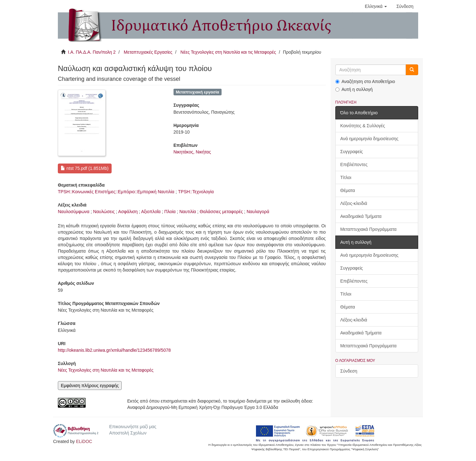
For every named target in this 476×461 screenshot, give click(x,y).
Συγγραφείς (352, 152)
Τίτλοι (346, 177)
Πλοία (170, 212)
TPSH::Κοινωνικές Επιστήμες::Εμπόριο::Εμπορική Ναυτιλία (116, 192)
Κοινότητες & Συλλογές (363, 126)
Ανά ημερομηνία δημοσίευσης (369, 139)
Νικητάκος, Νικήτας (192, 152)
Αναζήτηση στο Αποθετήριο (365, 81)
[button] (376, 6)
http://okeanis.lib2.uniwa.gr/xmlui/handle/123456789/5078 (114, 350)
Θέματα (348, 190)
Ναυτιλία (188, 212)
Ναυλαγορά (258, 212)
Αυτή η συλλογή (354, 89)
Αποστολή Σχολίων (128, 433)
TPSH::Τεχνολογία (196, 192)
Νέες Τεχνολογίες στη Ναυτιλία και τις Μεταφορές (228, 52)
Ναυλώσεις (104, 212)
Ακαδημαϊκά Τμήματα (361, 216)
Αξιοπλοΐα (151, 212)
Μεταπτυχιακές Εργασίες (148, 52)
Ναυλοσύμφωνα (74, 212)
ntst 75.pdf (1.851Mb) (85, 168)
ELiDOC (84, 441)
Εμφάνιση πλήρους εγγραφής (90, 386)
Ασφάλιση (128, 212)
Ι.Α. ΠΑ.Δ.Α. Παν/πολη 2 (92, 52)
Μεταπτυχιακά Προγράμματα (369, 229)
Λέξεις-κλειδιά (354, 203)
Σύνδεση (349, 371)
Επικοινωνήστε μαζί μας (133, 427)
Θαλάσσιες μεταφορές (221, 212)
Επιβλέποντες (354, 165)
